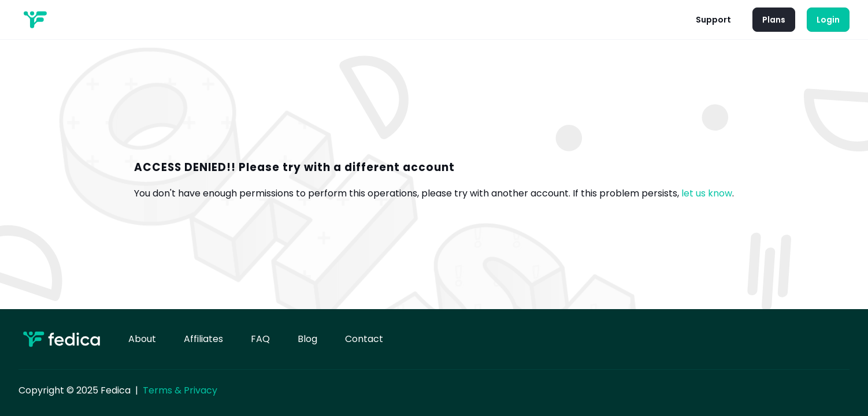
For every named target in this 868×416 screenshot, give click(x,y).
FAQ (260, 339)
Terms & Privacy (180, 390)
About (142, 339)
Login (828, 20)
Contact (364, 339)
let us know (707, 193)
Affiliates (203, 339)
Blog (307, 339)
